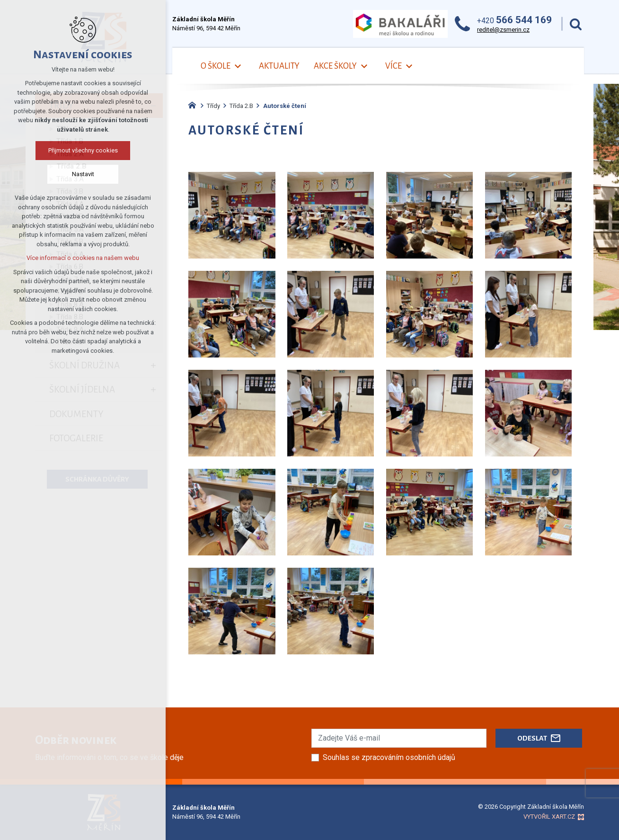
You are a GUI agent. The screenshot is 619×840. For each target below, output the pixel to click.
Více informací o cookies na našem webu (83, 258)
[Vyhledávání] (576, 24)
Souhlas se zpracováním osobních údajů (389, 757)
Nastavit (83, 174)
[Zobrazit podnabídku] (238, 67)
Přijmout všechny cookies (83, 150)
